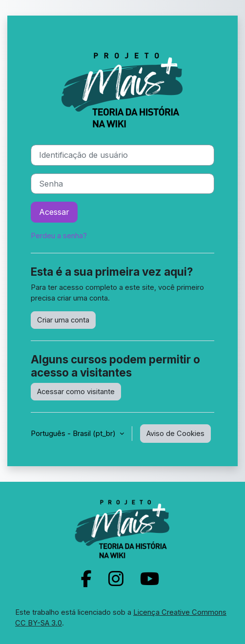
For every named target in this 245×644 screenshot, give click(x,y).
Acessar (54, 212)
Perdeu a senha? (59, 236)
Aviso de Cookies (175, 434)
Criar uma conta (63, 320)
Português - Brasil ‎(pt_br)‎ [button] (74, 434)
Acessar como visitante (76, 392)
